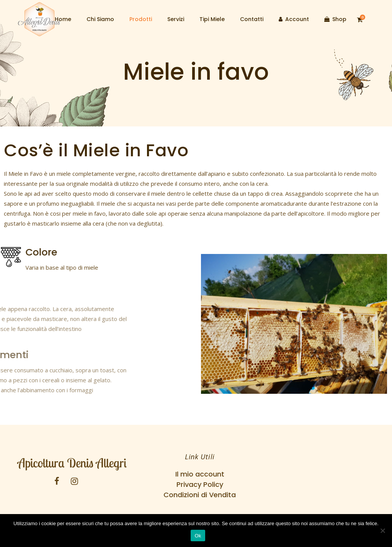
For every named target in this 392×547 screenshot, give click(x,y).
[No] (382, 531)
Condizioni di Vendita (200, 495)
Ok (198, 536)
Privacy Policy (200, 484)
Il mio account (200, 474)
